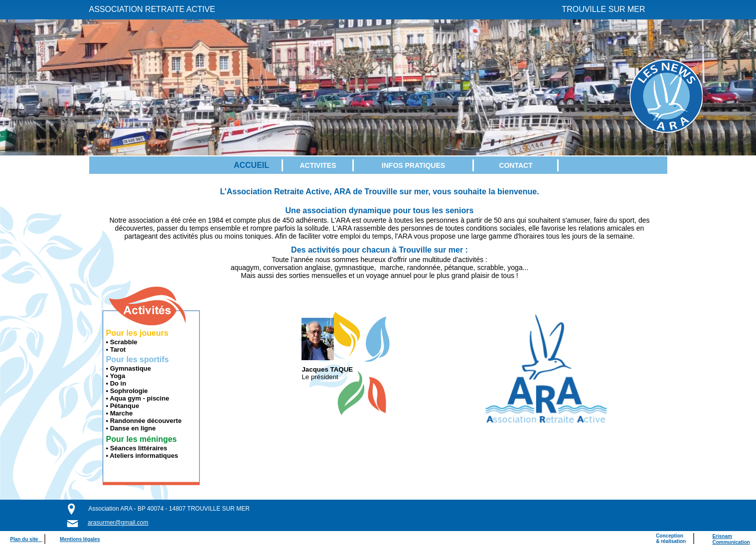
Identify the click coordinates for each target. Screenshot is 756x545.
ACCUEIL (251, 165)
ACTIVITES (318, 165)
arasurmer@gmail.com (118, 523)
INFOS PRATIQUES (413, 165)
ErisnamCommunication (731, 539)
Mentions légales (80, 539)
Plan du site (26, 539)
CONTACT (516, 165)
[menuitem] (252, 165)
